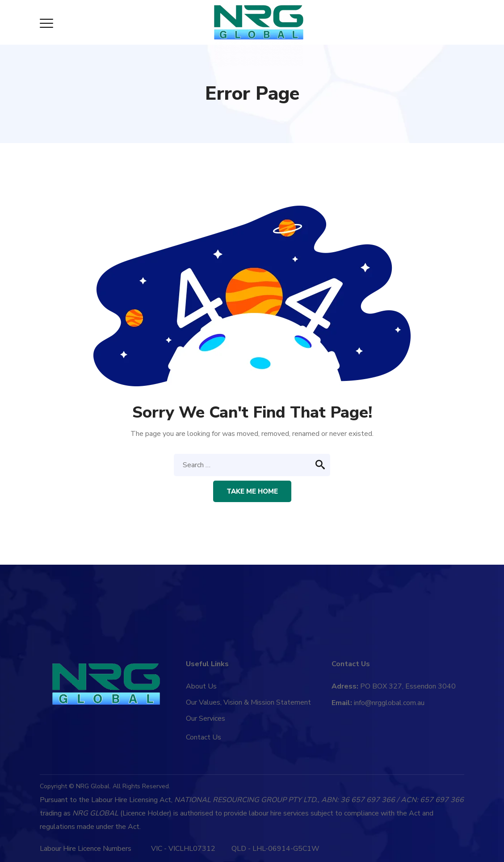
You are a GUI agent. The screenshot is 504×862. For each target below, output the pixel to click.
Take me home (252, 491)
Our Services (206, 718)
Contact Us (204, 737)
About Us (201, 686)
